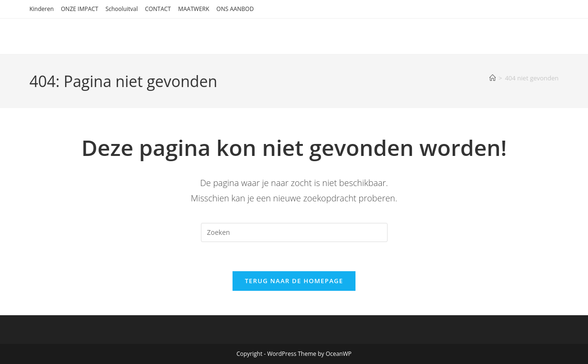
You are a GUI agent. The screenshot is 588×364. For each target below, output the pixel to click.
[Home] (493, 78)
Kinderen (41, 9)
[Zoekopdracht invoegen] (294, 232)
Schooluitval (122, 9)
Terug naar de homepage (294, 281)
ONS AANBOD (235, 9)
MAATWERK (194, 9)
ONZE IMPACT (79, 9)
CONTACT (158, 9)
